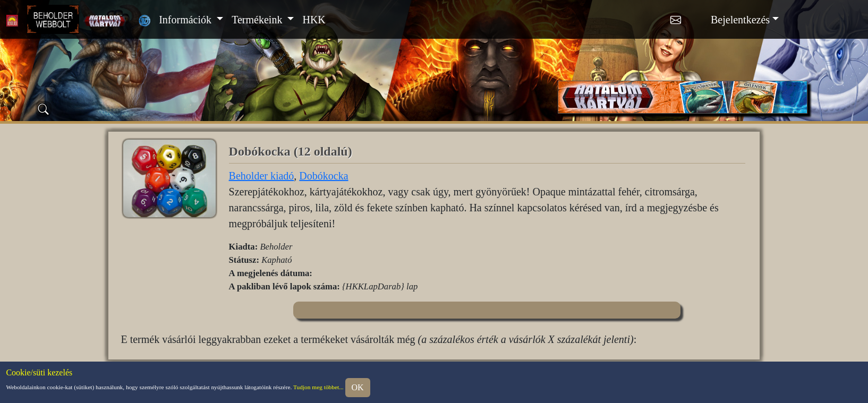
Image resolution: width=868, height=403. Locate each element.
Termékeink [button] (258, 20)
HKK (314, 20)
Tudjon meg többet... (318, 387)
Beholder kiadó (262, 176)
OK (358, 387)
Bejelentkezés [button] (740, 20)
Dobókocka (324, 176)
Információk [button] (186, 20)
